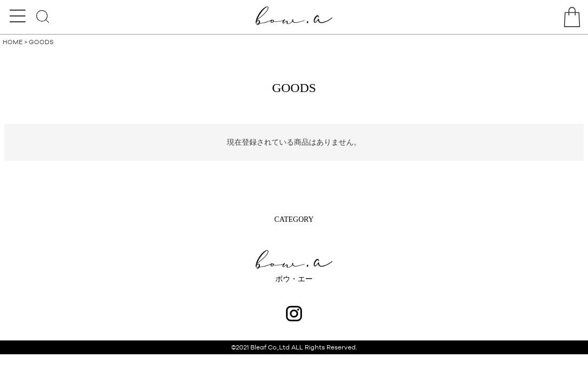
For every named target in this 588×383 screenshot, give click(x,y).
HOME (13, 42)
